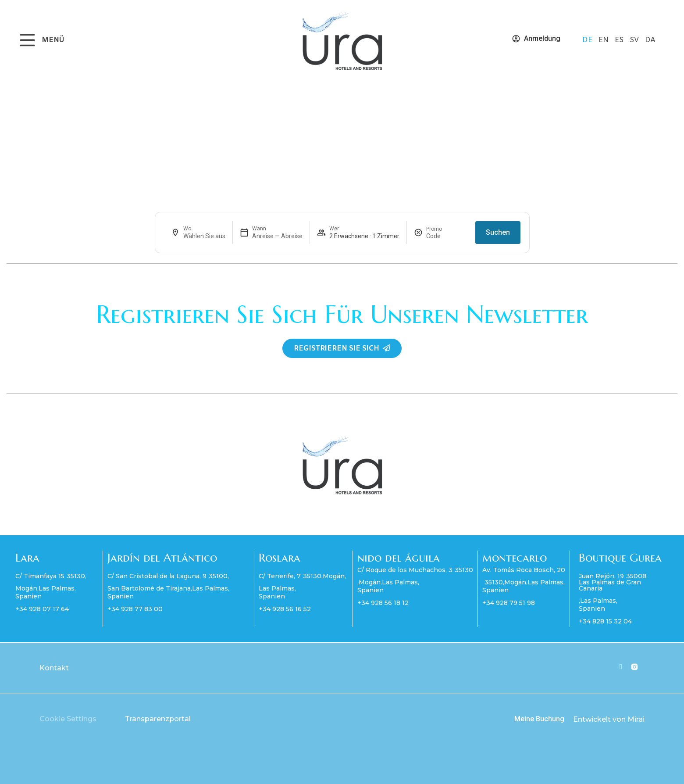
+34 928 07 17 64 (42, 609)
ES (620, 40)
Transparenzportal (158, 719)
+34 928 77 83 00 (135, 609)
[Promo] (447, 236)
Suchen (498, 232)
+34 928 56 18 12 (383, 603)
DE (588, 40)
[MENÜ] (27, 40)
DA (650, 40)
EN (604, 40)
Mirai (636, 719)
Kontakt (54, 668)
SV (635, 40)
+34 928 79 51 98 (509, 603)
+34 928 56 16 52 (285, 609)
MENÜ (53, 40)
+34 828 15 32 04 (605, 621)
